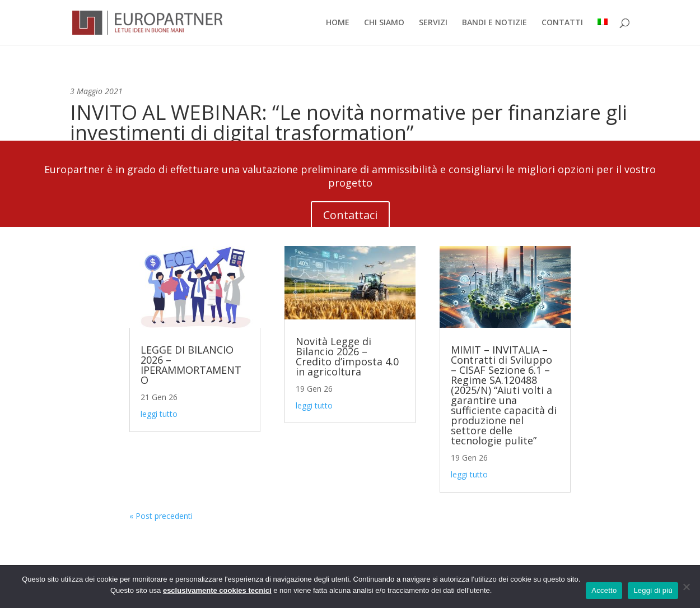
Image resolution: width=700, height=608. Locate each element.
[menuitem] (603, 32)
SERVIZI (433, 23)
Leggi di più (653, 590)
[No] (686, 587)
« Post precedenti (161, 516)
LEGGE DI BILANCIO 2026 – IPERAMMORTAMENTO (191, 365)
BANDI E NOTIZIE (494, 23)
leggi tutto (159, 414)
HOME (338, 23)
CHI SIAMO (384, 23)
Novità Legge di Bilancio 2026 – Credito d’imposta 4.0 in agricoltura (347, 356)
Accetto (604, 590)
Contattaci (350, 215)
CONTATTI (562, 23)
